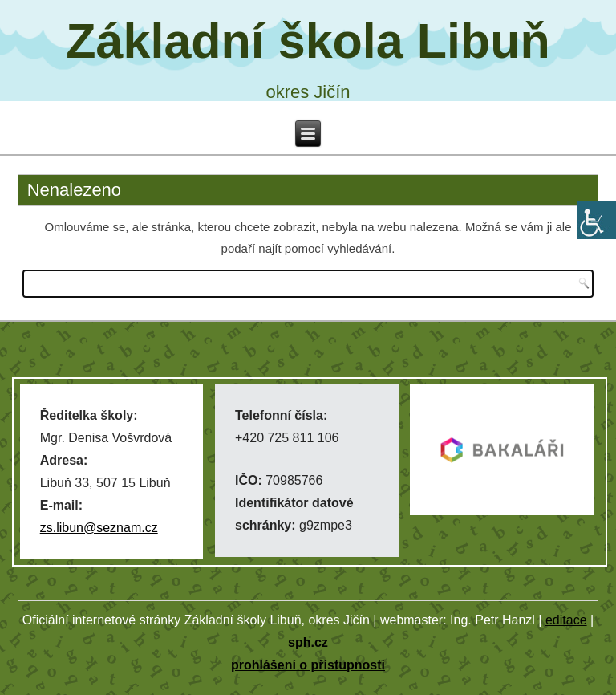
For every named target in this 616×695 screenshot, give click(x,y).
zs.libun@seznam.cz (99, 528)
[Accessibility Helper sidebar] (597, 220)
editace (566, 620)
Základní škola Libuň (308, 41)
